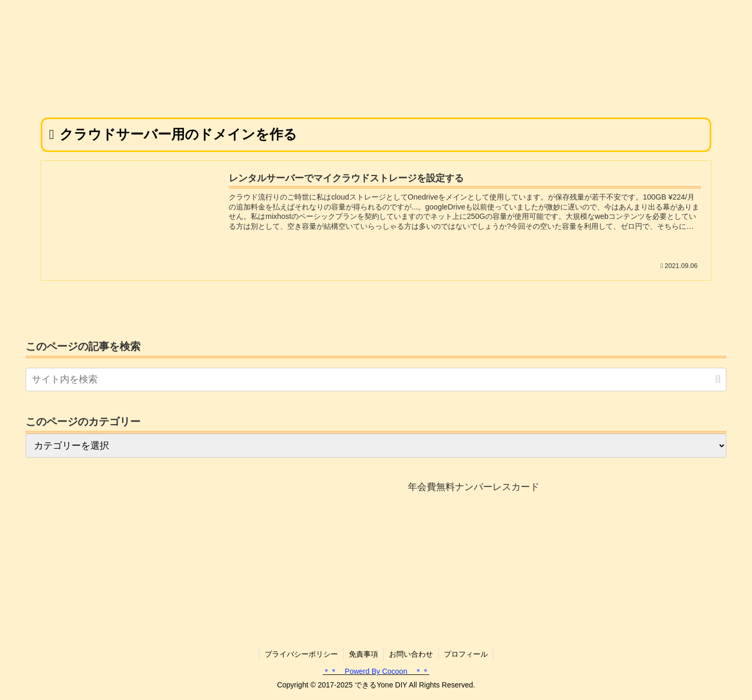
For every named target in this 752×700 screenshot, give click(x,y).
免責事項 (363, 654)
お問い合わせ (411, 654)
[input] (376, 380)
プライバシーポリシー (301, 654)
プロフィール (466, 654)
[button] (718, 380)
